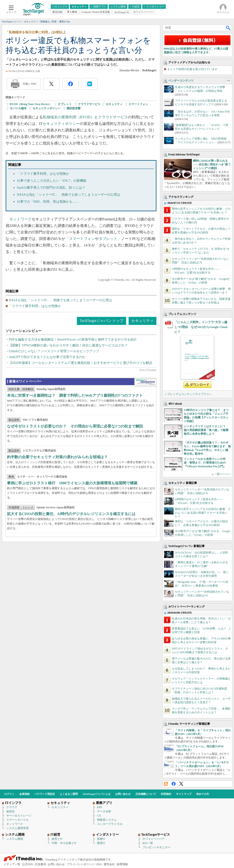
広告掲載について (146, 794)
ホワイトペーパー (154, 839)
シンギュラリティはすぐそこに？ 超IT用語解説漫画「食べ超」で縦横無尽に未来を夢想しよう (206, 430)
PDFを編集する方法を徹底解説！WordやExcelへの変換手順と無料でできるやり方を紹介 (73, 340)
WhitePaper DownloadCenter (145, 382)
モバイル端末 (18, 108)
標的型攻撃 (74, 108)
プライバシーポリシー (81, 864)
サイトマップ (184, 794)
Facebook (174, 784)
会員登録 (24, 794)
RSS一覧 (148, 843)
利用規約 (166, 794)
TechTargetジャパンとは (97, 794)
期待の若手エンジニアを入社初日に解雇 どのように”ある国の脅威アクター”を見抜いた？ (203, 513)
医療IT (101, 839)
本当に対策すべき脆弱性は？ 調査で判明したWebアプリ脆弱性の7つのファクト (75, 395)
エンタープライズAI (110, 824)
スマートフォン (138, 104)
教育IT (101, 843)
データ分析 (104, 811)
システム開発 (15, 839)
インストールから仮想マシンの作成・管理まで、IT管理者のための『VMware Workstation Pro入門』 (205, 463)
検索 (228, 28)
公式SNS (27, 864)
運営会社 (109, 864)
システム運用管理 (17, 828)
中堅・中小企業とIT (64, 843)
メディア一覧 (12, 864)
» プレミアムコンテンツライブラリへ (188, 394)
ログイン (9, 794)
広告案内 (41, 864)
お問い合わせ (123, 794)
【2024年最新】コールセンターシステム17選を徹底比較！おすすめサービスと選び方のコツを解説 (81, 363)
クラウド (12, 807)
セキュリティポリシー (47, 108)
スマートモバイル (17, 820)
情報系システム (107, 820)
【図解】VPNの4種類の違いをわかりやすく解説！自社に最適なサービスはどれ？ (68, 345)
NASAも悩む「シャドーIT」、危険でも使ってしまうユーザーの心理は (69, 195)
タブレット (65, 104)
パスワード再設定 (45, 794)
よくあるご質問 (69, 794)
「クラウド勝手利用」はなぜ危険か (43, 174)
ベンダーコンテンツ (181, 81)
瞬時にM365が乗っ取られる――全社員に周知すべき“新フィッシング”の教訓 (212, 164)
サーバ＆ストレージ (19, 816)
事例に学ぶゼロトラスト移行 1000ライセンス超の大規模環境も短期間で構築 (72, 483)
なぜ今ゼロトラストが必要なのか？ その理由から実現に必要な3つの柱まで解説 (75, 426)
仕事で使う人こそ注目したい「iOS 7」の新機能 (52, 181)
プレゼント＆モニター (156, 847)
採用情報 (122, 864)
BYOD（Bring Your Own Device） (31, 104)
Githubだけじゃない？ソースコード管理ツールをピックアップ (54, 351)
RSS (166, 784)
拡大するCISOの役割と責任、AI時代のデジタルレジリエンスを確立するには (71, 514)
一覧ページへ (223, 474)
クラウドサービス (89, 104)
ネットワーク (20, 219)
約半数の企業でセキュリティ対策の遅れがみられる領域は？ (57, 457)
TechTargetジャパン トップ (101, 321)
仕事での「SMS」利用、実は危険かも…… (48, 202)
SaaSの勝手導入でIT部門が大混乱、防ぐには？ (51, 188)
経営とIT (57, 839)
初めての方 (203, 794)
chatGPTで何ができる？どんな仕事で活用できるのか (47, 357)
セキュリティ (114, 104)
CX (99, 816)
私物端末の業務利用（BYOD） (69, 117)
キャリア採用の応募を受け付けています (192, 69)
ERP (100, 807)
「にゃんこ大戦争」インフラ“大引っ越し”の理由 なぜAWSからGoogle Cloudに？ (201, 327)
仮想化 (10, 811)
